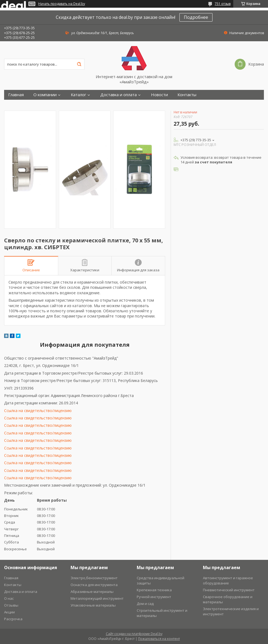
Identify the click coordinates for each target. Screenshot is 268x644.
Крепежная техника (154, 590)
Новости (159, 95)
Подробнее (196, 17)
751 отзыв (223, 4)
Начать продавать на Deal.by (62, 4)
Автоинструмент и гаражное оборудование (228, 580)
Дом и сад (145, 604)
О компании (45, 95)
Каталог (78, 95)
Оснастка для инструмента (94, 585)
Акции (9, 612)
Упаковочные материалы (93, 605)
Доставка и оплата (119, 95)
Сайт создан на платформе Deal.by (134, 634)
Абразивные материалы (92, 592)
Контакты (187, 95)
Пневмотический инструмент (229, 590)
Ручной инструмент (154, 597)
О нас (9, 598)
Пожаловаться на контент (159, 639)
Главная (16, 95)
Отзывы (11, 605)
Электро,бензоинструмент (94, 578)
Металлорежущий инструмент (97, 598)
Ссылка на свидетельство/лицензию (38, 411)
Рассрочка (13, 619)
